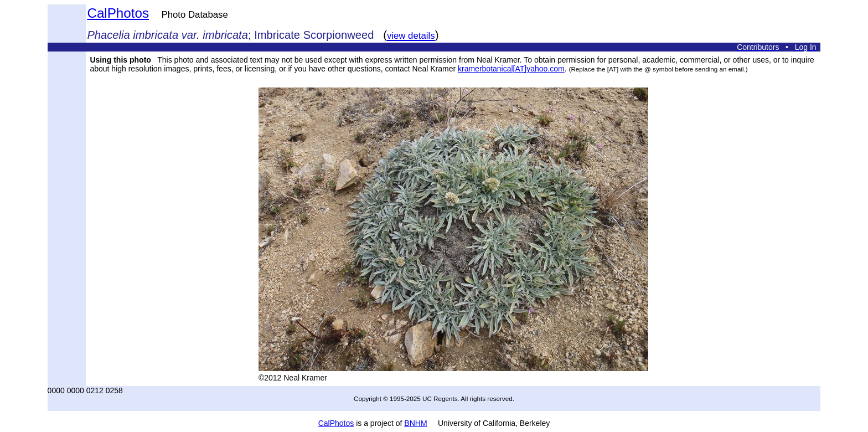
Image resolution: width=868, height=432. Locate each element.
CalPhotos (118, 13)
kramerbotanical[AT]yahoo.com (511, 69)
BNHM (415, 423)
